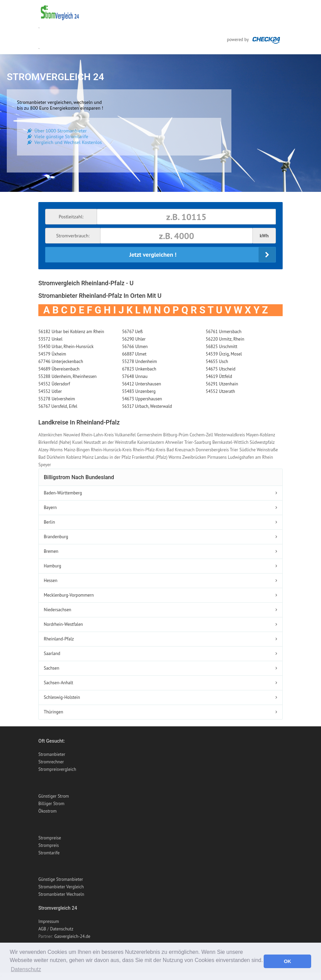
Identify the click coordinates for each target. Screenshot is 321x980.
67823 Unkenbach (139, 369)
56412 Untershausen (142, 384)
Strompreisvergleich (57, 769)
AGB (42, 929)
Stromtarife (49, 853)
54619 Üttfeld (219, 376)
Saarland (52, 654)
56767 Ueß (133, 332)
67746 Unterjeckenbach (61, 361)
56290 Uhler (134, 339)
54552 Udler (50, 391)
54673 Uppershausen (142, 399)
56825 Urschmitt (221, 347)
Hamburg (52, 566)
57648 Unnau (135, 376)
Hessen (51, 580)
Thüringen (53, 712)
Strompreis (49, 845)
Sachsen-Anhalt (59, 683)
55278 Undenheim (140, 361)
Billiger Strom (51, 804)
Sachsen (52, 668)
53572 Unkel (50, 339)
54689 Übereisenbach (59, 369)
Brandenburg (56, 537)
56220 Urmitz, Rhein (225, 339)
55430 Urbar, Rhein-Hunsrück (66, 347)
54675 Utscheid (220, 369)
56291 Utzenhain (222, 384)
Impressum (49, 921)
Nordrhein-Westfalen (63, 624)
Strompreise (50, 838)
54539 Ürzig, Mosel (224, 354)
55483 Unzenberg (139, 391)
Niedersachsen (58, 610)
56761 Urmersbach (223, 332)
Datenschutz (62, 929)
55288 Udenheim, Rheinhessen (68, 376)
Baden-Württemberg (63, 493)
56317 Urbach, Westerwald (147, 406)
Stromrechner (51, 762)
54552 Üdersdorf (54, 384)
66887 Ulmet (134, 354)
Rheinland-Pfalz (59, 639)
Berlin (49, 522)
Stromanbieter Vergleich (61, 887)
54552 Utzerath (220, 391)
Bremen (51, 551)
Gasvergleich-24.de (72, 936)
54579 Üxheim (52, 354)
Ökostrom (48, 811)
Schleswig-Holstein (62, 697)
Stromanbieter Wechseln (61, 894)
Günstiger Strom (54, 796)
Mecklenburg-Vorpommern (69, 595)
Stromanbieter (52, 754)
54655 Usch (217, 361)
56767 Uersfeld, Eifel (58, 406)
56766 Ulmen (135, 347)
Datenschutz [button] (26, 969)
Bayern (50, 507)
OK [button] (287, 961)
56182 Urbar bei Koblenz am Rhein (71, 332)
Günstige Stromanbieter (61, 879)
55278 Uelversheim (57, 399)
